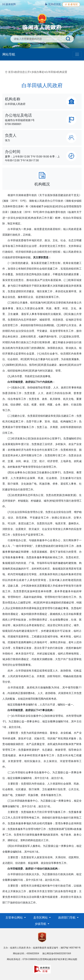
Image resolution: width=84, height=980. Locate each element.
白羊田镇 (51, 72)
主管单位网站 (14, 918)
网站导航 (9, 54)
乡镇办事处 (38, 72)
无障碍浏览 (53, 4)
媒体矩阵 (9, 4)
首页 (11, 72)
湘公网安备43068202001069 (57, 953)
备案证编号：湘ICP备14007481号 (64, 948)
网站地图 (73, 959)
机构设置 (62, 72)
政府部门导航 (67, 918)
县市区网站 (41, 918)
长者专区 (71, 4)
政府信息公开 (22, 72)
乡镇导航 (41, 924)
